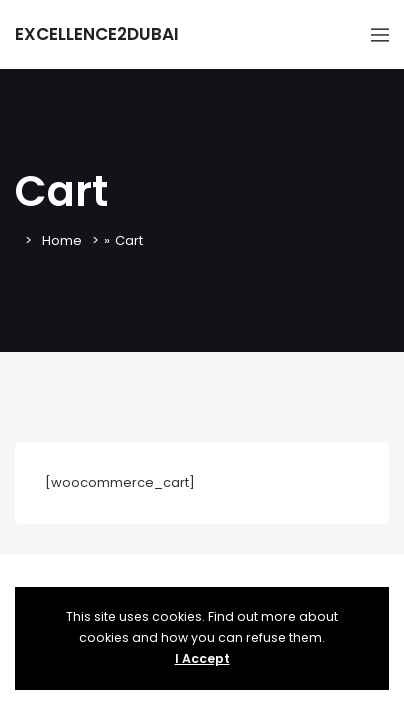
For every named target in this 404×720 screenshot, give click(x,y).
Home (62, 240)
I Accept (202, 658)
